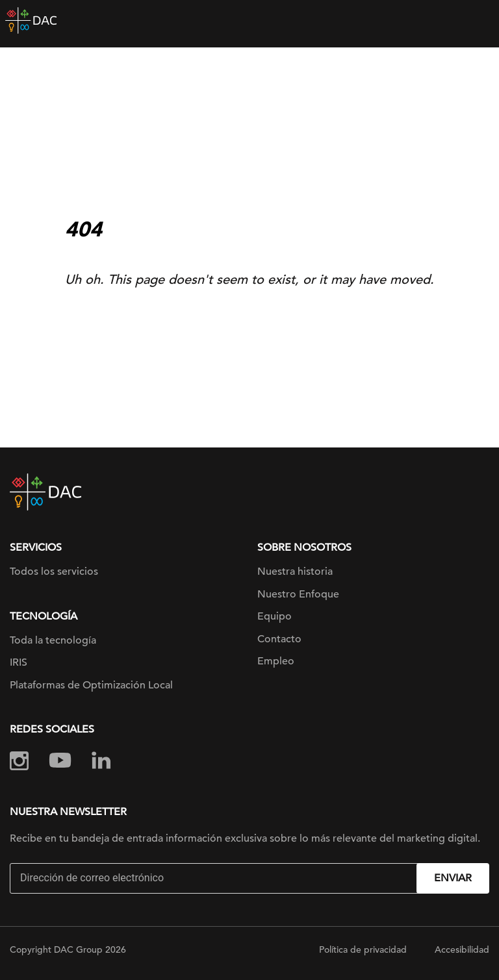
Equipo (275, 616)
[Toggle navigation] (480, 21)
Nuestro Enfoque (298, 594)
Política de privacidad (363, 949)
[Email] (215, 878)
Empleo (276, 661)
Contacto (279, 639)
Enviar (453, 878)
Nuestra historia (295, 572)
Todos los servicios (54, 572)
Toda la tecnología (53, 640)
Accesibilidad (462, 949)
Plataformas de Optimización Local (91, 685)
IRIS (19, 662)
